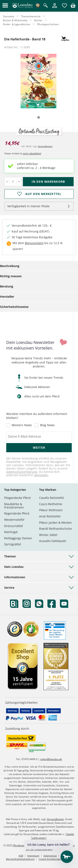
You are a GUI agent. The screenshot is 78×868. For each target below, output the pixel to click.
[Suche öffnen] (46, 6)
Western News (22, 425)
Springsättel (13, 544)
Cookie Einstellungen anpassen (55, 859)
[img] (73, 7)
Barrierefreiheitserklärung (20, 859)
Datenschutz (50, 856)
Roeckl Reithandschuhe (55, 529)
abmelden (41, 475)
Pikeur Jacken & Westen (55, 523)
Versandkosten (45, 146)
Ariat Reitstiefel (50, 516)
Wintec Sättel (48, 535)
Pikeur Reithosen (51, 510)
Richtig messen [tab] (11, 276)
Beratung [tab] (7, 286)
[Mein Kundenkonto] (55, 8)
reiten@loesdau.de (51, 759)
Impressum (33, 856)
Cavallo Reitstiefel (51, 498)
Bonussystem (34, 243)
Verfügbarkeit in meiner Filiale (28, 206)
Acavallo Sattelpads (53, 541)
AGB (21, 856)
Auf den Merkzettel (43, 194)
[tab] (39, 117)
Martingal (11, 532)
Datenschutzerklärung (22, 472)
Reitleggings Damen (18, 538)
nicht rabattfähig (32, 153)
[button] (5, 6)
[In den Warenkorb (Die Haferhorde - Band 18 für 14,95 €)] (48, 182)
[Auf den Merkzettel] (39, 194)
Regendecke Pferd (17, 513)
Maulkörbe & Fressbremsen (14, 506)
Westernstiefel (14, 520)
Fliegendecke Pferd (17, 498)
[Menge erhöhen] (19, 182)
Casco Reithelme (51, 504)
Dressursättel (14, 526)
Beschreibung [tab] (10, 266)
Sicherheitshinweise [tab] (14, 307)
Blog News (47, 425)
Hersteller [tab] (7, 297)
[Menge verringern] (7, 182)
